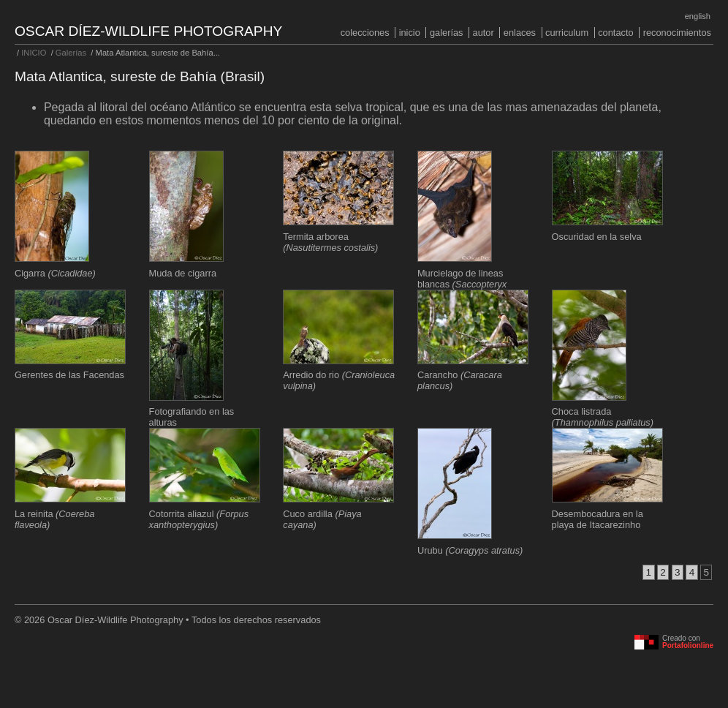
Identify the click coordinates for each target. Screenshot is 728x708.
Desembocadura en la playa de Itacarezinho (598, 519)
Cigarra (55, 273)
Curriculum (567, 33)
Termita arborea (330, 242)
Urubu (470, 550)
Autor (484, 33)
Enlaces (520, 33)
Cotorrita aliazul (199, 519)
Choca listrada (603, 417)
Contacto (615, 33)
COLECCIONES (365, 33)
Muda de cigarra (183, 273)
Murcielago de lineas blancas (462, 284)
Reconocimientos (677, 33)
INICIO (410, 33)
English (698, 16)
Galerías (447, 33)
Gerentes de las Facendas (69, 375)
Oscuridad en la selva (597, 237)
